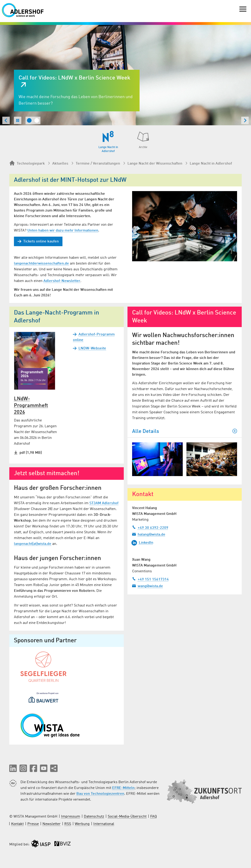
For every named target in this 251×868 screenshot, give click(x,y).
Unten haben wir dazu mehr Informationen (63, 231)
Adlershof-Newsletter (62, 281)
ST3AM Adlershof (104, 503)
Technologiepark (27, 163)
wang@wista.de (148, 586)
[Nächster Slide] (245, 120)
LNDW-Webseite (90, 348)
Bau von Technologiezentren (100, 794)
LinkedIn (142, 543)
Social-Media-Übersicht (127, 817)
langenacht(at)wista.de (33, 544)
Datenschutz (94, 817)
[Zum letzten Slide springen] (6, 120)
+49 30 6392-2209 (150, 527)
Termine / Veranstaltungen (98, 164)
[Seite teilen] (54, 768)
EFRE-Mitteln (123, 788)
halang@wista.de (149, 534)
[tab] (29, 120)
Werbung (82, 824)
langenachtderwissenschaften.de (41, 264)
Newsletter (52, 824)
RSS (68, 824)
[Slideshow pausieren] (18, 120)
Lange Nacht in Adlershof (211, 164)
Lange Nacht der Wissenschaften (155, 164)
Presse (33, 824)
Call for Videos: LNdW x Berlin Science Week (74, 78)
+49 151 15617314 (150, 579)
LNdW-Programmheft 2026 (31, 406)
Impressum (71, 817)
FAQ (153, 817)
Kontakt (17, 824)
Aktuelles (60, 164)
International (104, 824)
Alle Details (185, 431)
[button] (13, 768)
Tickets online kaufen (38, 241)
